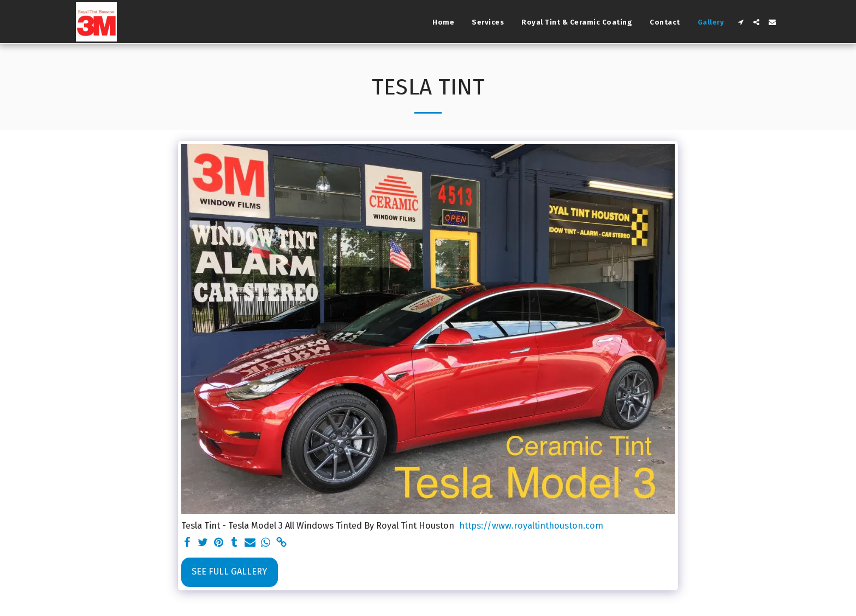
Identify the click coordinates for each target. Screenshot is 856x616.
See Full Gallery (229, 571)
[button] (741, 22)
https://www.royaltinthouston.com (531, 526)
